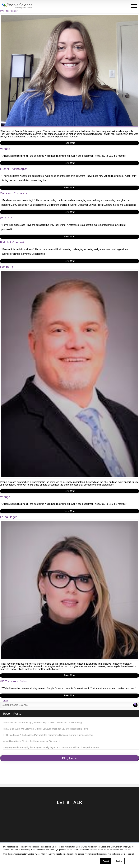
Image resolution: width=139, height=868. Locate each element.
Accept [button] (106, 861)
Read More (69, 143)
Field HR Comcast (12, 242)
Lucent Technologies (14, 169)
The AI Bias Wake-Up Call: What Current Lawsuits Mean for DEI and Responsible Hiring (46, 729)
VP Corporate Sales (13, 681)
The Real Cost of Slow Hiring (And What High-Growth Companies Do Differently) (42, 723)
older (4, 701)
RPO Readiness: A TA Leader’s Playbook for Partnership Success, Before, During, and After (48, 735)
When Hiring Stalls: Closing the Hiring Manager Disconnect (31, 741)
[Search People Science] (135, 705)
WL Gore (6, 218)
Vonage (5, 149)
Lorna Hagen (9, 517)
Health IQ (6, 267)
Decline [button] (119, 861)
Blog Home (69, 758)
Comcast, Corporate (14, 193)
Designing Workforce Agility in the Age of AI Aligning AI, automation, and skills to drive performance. (51, 747)
